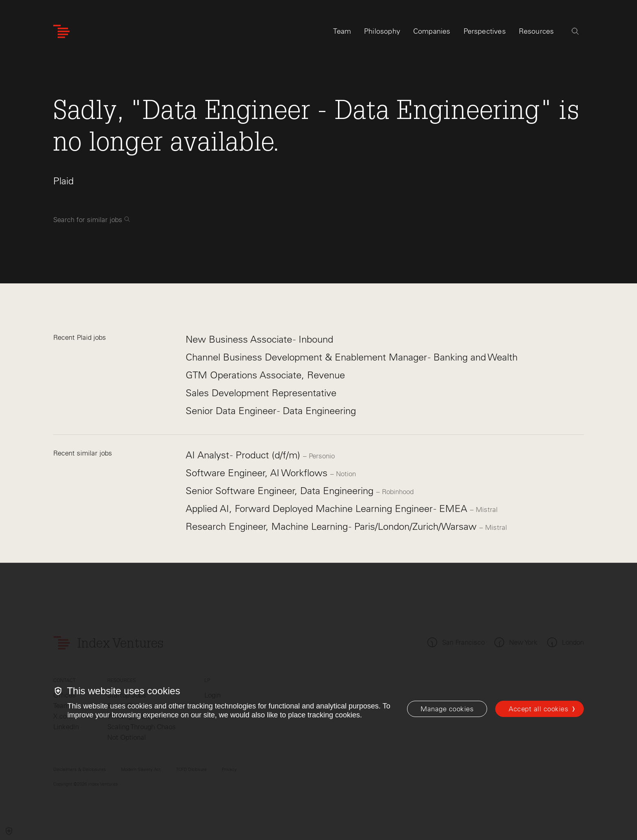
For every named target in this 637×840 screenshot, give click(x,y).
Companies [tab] (432, 31)
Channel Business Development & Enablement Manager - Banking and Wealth (352, 357)
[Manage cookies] (447, 709)
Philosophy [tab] (382, 31)
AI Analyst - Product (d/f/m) (244, 455)
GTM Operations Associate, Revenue (265, 375)
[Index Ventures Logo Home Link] (61, 31)
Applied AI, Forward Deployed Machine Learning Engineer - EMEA (328, 509)
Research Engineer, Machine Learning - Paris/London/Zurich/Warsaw (333, 526)
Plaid (63, 181)
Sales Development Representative (261, 393)
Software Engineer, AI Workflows (258, 473)
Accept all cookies (538, 709)
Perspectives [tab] (485, 31)
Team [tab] (342, 31)
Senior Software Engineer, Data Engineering (281, 491)
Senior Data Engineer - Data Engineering (271, 411)
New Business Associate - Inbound (259, 339)
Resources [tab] (536, 31)
